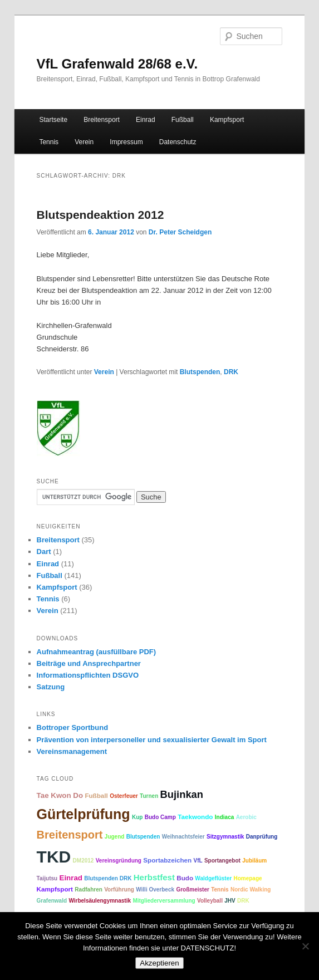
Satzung (51, 687)
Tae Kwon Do (60, 795)
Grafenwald (52, 901)
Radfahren (88, 890)
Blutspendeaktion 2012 (100, 215)
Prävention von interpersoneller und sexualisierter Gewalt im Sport (152, 740)
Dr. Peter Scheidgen (180, 232)
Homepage (247, 878)
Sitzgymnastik (225, 837)
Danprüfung (262, 837)
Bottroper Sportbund (73, 727)
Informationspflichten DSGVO (88, 675)
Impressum (126, 142)
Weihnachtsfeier (183, 837)
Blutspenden (200, 372)
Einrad (146, 120)
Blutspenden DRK (108, 878)
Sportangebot (222, 861)
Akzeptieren (159, 963)
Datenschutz (178, 142)
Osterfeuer (124, 796)
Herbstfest (154, 877)
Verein (84, 142)
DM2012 (84, 861)
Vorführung (119, 890)
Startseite (53, 120)
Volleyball (210, 901)
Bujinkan (182, 794)
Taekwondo (195, 817)
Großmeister (192, 890)
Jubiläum (254, 861)
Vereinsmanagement (72, 751)
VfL (198, 861)
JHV (230, 901)
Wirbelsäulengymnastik (100, 901)
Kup (137, 817)
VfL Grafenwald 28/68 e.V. (117, 64)
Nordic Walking (251, 890)
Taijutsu (47, 878)
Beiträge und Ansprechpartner (89, 663)
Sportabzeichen (167, 860)
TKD (54, 857)
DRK (231, 372)
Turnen (149, 796)
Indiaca (224, 817)
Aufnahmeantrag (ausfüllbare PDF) (97, 652)
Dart (44, 552)
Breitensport (102, 120)
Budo (185, 878)
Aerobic (246, 817)
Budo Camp (160, 817)
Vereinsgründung (119, 861)
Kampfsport (227, 120)
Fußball (183, 120)
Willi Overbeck (155, 890)
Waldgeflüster (213, 878)
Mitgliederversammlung (164, 901)
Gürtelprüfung (84, 814)
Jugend (115, 837)
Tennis (49, 142)
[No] (305, 946)
